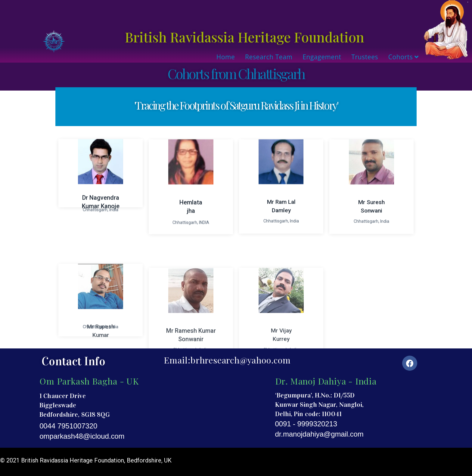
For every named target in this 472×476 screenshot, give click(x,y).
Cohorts (404, 57)
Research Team (269, 57)
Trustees (365, 57)
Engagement (322, 57)
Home (226, 57)
